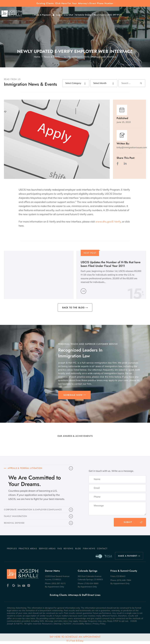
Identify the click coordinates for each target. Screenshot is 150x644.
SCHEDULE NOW (73, 395)
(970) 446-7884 (124, 583)
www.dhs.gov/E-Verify (108, 222)
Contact (102, 551)
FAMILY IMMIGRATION (16, 518)
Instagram (29, 588)
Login (59, 15)
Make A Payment (42, 15)
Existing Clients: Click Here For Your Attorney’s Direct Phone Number (75, 3)
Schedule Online (83, 15)
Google (14, 588)
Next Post (90, 253)
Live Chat (68, 15)
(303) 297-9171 (114, 15)
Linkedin (19, 588)
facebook (118, 164)
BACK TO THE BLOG (73, 308)
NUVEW (67, 627)
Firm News (89, 551)
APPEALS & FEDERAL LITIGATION (26, 469)
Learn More (83, 291)
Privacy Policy (99, 627)
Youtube (24, 588)
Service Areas (47, 551)
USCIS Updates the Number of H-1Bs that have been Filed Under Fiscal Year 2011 (111, 264)
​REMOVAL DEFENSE (15, 526)
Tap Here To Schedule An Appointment (75, 639)
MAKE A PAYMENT (128, 559)
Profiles (12, 551)
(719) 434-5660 (91, 586)
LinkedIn (125, 164)
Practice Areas (28, 551)
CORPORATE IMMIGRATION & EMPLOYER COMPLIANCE (35, 511)
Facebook (9, 588)
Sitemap (58, 627)
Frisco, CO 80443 (118, 579)
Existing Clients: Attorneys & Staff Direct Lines (75, 598)
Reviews (68, 551)
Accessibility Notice (82, 627)
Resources (47, 627)
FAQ (60, 551)
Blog (78, 551)
